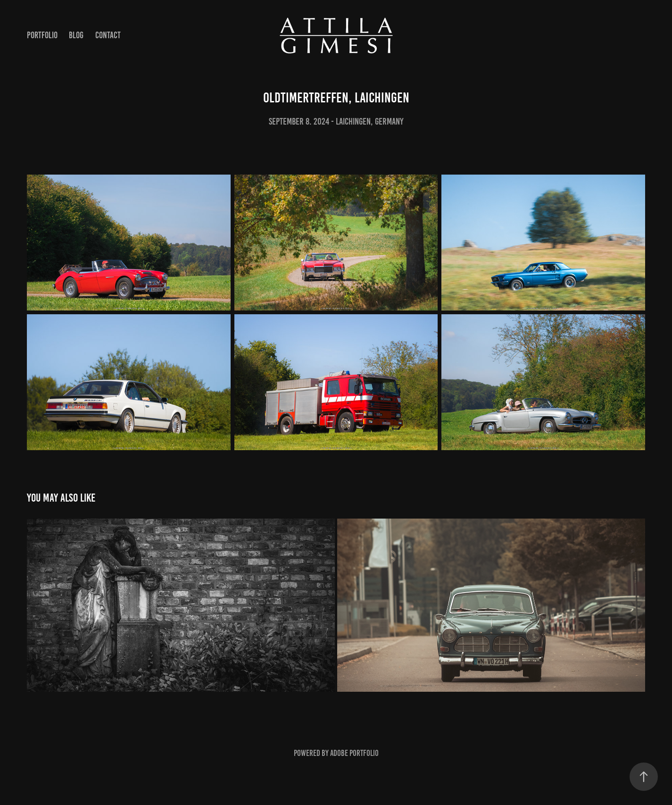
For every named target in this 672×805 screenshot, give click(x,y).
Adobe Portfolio (354, 753)
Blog (76, 35)
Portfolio (42, 35)
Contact (108, 35)
